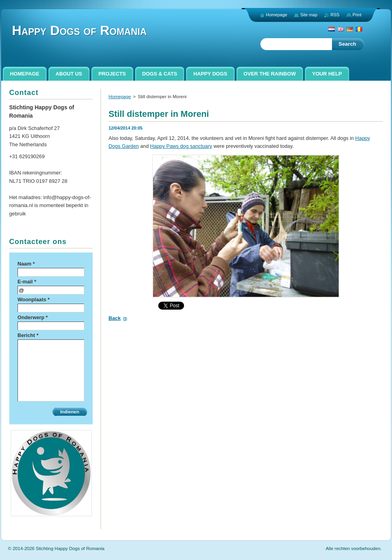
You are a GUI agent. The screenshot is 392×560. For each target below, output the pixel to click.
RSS (335, 15)
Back (115, 318)
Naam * (26, 264)
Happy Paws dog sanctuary (181, 146)
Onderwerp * (33, 317)
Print (357, 15)
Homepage (120, 97)
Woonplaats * (34, 299)
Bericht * (28, 335)
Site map (309, 15)
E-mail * (27, 282)
